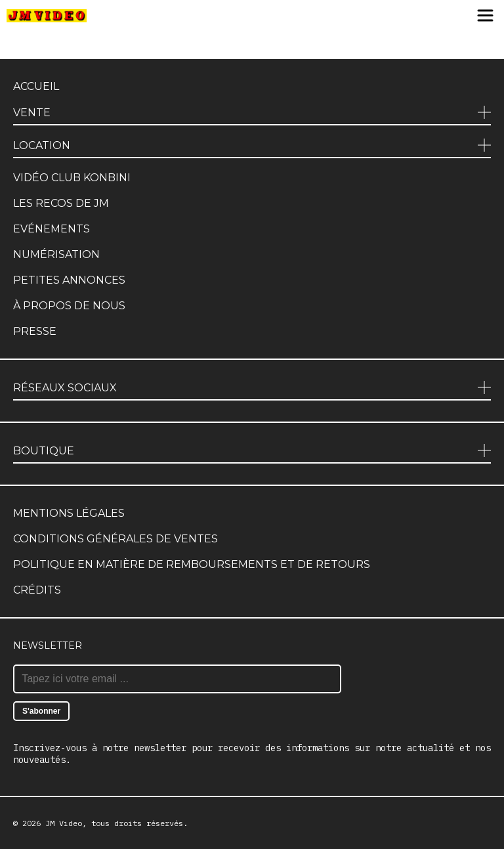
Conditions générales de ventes (115, 539)
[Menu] (485, 16)
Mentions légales (69, 513)
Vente (32, 113)
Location (42, 145)
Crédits (37, 590)
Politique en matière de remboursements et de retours (192, 564)
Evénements (52, 229)
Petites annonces (69, 280)
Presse (35, 331)
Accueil (36, 86)
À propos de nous (69, 306)
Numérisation (56, 254)
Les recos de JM (61, 203)
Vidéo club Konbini (72, 178)
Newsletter (48, 645)
